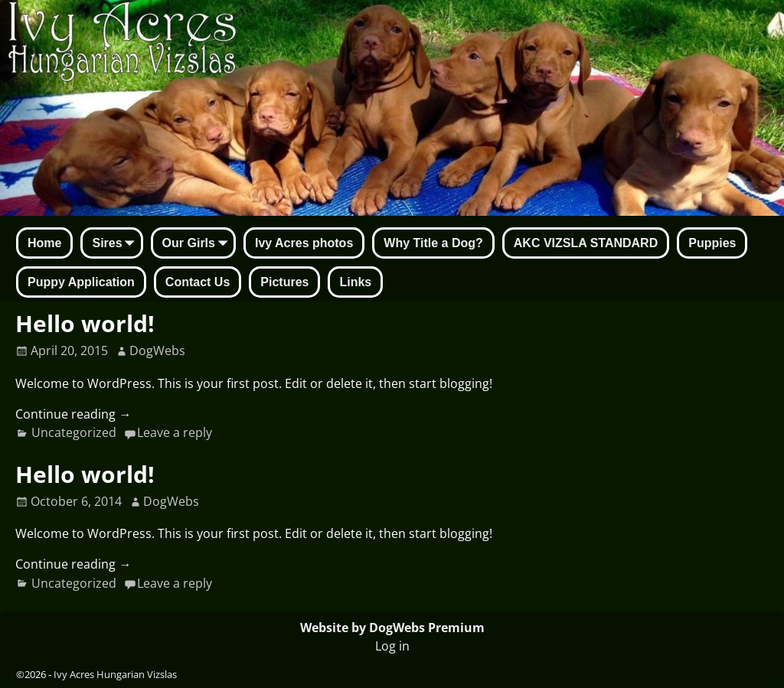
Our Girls (198, 244)
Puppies (712, 243)
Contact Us (198, 282)
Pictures (284, 282)
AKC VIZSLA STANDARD (586, 243)
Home (44, 243)
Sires (116, 244)
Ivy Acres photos (304, 243)
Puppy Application (81, 282)
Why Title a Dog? (433, 243)
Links (355, 282)
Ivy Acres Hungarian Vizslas (115, 674)
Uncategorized (74, 432)
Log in (392, 646)
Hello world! (85, 323)
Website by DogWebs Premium (392, 628)
